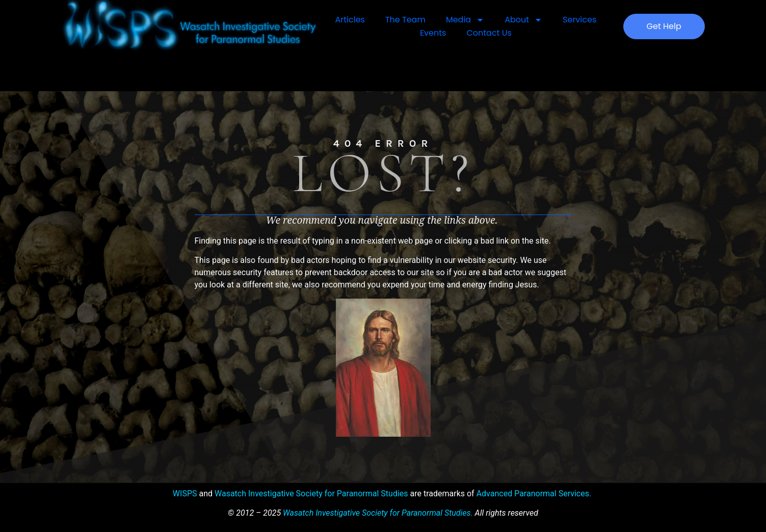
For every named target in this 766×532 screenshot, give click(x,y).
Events (433, 33)
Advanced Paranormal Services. (534, 494)
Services (579, 20)
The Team (405, 20)
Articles (350, 20)
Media (465, 20)
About (523, 20)
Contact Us (489, 33)
